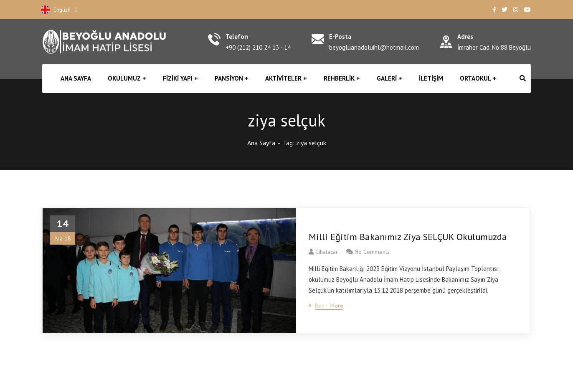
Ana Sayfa (261, 143)
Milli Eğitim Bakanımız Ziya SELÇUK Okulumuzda (408, 237)
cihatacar (327, 252)
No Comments (372, 252)
